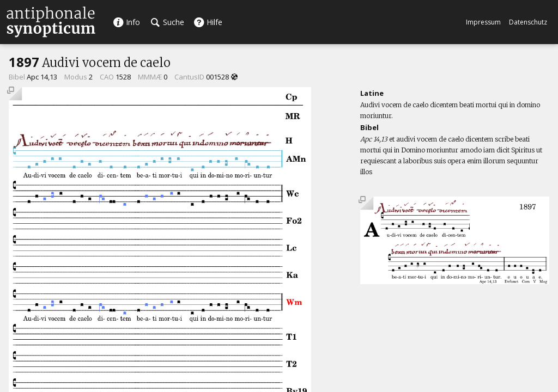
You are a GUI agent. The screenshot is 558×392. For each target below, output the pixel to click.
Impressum (483, 22)
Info (126, 22)
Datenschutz (528, 22)
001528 (217, 77)
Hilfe (208, 22)
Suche (168, 22)
